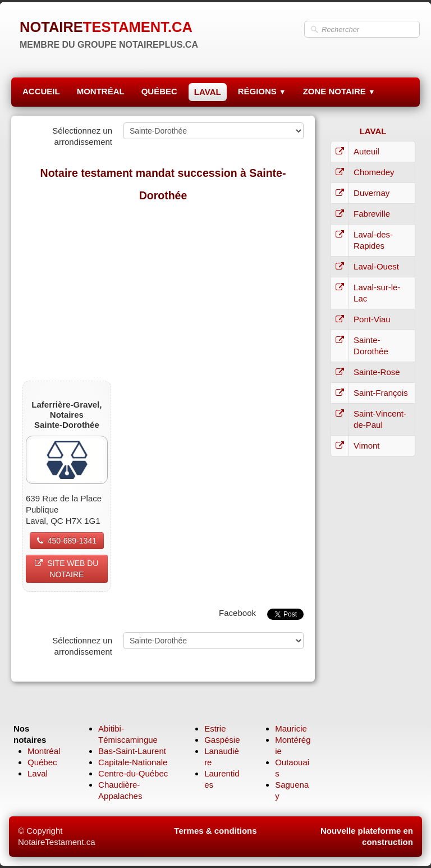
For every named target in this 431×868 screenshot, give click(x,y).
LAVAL (208, 92)
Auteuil (366, 151)
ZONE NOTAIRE (339, 91)
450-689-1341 (67, 541)
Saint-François (381, 393)
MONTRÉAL (101, 91)
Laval (38, 773)
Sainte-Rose (377, 372)
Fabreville (372, 214)
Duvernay (372, 193)
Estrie (215, 728)
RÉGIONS (262, 91)
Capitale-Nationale (133, 762)
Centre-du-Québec (133, 773)
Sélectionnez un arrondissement (82, 136)
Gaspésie (222, 740)
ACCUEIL (41, 91)
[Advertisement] (163, 291)
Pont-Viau (372, 319)
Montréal (44, 751)
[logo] (109, 34)
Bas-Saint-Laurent (132, 751)
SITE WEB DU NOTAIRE (67, 569)
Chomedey (374, 172)
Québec (42, 762)
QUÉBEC (159, 91)
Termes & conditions (215, 831)
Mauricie (291, 728)
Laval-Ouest (376, 266)
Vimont (366, 446)
